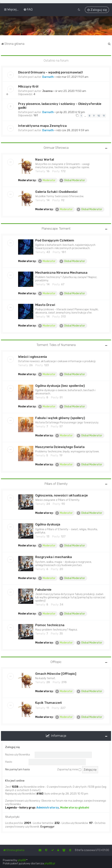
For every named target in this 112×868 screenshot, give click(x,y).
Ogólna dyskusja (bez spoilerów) (60, 385)
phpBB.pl (50, 864)
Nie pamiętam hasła (17, 769)
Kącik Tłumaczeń (48, 702)
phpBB (22, 860)
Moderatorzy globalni (75, 807)
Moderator (47, 180)
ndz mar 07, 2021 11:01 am (72, 77)
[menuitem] (28, 9)
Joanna (47, 91)
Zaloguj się (12, 747)
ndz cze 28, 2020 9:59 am (73, 130)
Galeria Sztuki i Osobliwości (56, 191)
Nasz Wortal (45, 159)
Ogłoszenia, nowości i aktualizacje (62, 495)
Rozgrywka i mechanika (54, 557)
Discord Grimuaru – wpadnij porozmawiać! (50, 72)
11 (104, 115)
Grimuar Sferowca (56, 147)
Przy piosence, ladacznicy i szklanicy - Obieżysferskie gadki (60, 105)
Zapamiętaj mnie (69, 769)
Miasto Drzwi (45, 304)
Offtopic (56, 662)
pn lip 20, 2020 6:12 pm (71, 112)
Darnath (48, 77)
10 (99, 115)
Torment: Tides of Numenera (56, 344)
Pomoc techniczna (50, 625)
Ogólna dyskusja (48, 524)
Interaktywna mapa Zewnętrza (42, 125)
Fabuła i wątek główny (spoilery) (60, 418)
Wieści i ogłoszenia (32, 356)
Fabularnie (43, 589)
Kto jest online (15, 780)
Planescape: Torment (56, 228)
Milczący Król (28, 86)
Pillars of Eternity (56, 483)
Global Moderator (72, 180)
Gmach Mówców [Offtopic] (56, 673)
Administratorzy (48, 807)
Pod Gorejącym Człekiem (55, 240)
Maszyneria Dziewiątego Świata (60, 446)
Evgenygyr (48, 826)
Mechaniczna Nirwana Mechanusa (61, 272)
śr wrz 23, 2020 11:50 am (71, 91)
